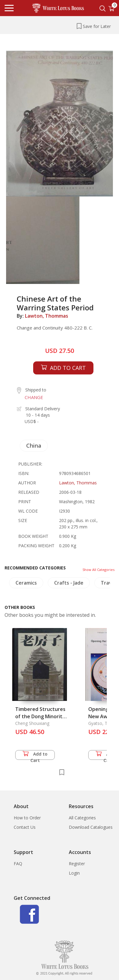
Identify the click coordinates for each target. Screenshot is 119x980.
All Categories (82, 818)
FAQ (18, 864)
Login (74, 873)
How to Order (27, 818)
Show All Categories (98, 570)
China (34, 446)
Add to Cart (35, 755)
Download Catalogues (91, 827)
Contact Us (25, 827)
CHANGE (34, 397)
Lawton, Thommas (47, 316)
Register (77, 864)
